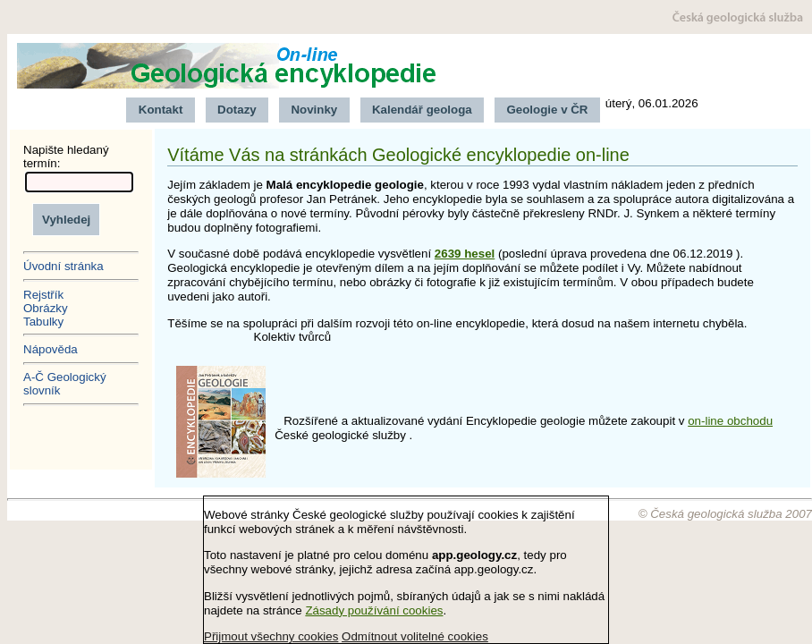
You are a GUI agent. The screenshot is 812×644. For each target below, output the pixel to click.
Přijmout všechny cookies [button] (271, 636)
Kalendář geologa (422, 110)
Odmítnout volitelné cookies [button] (415, 636)
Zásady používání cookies (374, 610)
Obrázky (46, 308)
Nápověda (51, 349)
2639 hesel (465, 254)
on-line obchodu (730, 421)
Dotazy (237, 110)
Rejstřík (43, 295)
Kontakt (161, 110)
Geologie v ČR (547, 110)
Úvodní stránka (63, 266)
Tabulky (43, 322)
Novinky (314, 110)
